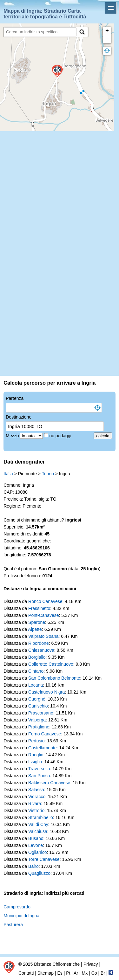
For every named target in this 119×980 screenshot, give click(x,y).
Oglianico (37, 852)
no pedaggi (61, 436)
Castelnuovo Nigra (46, 692)
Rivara (35, 804)
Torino (48, 474)
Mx (85, 973)
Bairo (33, 866)
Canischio (38, 706)
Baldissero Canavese (49, 783)
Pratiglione (39, 727)
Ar (76, 973)
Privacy (91, 964)
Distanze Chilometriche (57, 964)
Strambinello (41, 817)
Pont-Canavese (44, 615)
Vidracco (37, 797)
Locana (36, 685)
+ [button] (107, 31)
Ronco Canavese (45, 601)
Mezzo (13, 436)
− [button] (107, 39)
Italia (8, 474)
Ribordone (39, 643)
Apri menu (111, 8)
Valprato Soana (43, 636)
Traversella (39, 769)
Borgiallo (37, 657)
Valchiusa (38, 831)
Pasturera (13, 925)
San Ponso (39, 776)
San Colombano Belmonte (54, 678)
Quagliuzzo (39, 873)
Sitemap (46, 973)
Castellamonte (43, 748)
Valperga (37, 720)
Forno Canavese (45, 734)
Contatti (26, 973)
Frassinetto (39, 608)
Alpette (35, 629)
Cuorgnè (37, 699)
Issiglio (35, 762)
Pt (68, 973)
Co (94, 973)
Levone (36, 845)
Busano (36, 838)
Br (103, 973)
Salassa (36, 790)
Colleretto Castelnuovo (51, 664)
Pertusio (36, 741)
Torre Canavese (44, 859)
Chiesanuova (41, 650)
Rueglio (36, 755)
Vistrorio (36, 810)
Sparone (37, 622)
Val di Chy (38, 824)
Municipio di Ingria (21, 916)
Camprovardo (17, 907)
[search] (40, 32)
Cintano (36, 671)
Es (60, 973)
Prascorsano (41, 713)
